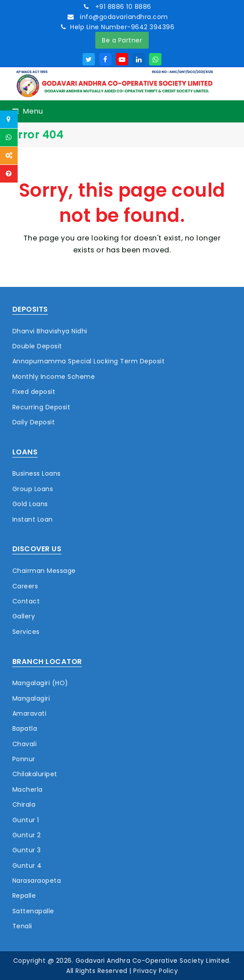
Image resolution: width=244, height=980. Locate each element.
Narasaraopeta (37, 881)
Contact (26, 601)
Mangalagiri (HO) (40, 683)
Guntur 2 (27, 835)
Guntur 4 (27, 866)
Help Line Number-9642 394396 (122, 27)
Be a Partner (122, 40)
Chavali (25, 744)
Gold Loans (30, 504)
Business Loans (37, 473)
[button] (28, 111)
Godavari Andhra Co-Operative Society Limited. (153, 961)
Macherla (28, 789)
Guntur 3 (27, 850)
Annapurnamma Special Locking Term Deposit (89, 361)
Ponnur (24, 759)
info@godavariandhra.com (123, 17)
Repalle (24, 896)
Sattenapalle (33, 911)
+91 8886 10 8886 (122, 7)
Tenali (22, 926)
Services (26, 632)
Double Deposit (37, 346)
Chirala (24, 805)
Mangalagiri (31, 698)
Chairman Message (44, 571)
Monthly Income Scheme (54, 377)
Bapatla (25, 728)
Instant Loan (33, 519)
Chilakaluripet (35, 774)
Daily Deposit (34, 422)
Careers (25, 586)
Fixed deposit (34, 392)
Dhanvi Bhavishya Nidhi (50, 331)
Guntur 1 (26, 820)
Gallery (24, 616)
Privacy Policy (156, 971)
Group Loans (33, 489)
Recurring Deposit (41, 407)
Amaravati (30, 713)
